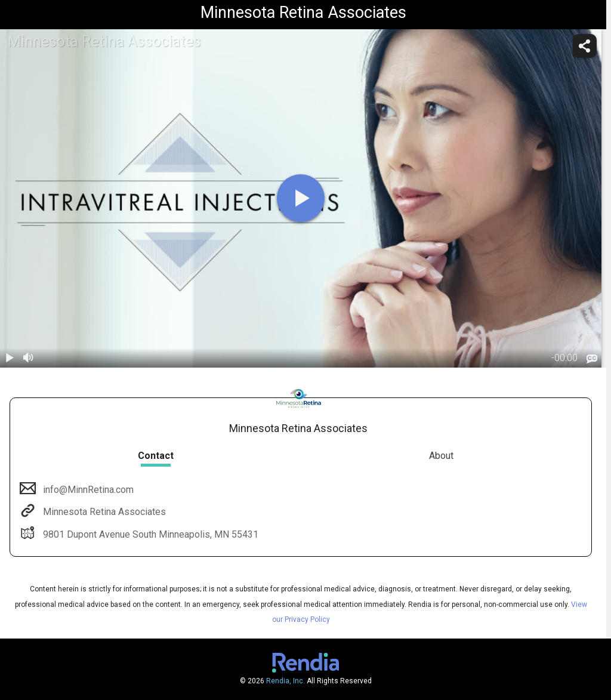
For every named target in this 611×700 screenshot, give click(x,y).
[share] (585, 46)
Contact (156, 456)
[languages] (592, 359)
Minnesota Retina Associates (103, 512)
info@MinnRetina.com (87, 490)
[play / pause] (10, 358)
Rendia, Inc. (286, 681)
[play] (301, 198)
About (441, 456)
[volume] (29, 358)
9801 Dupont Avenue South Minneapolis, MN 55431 (149, 534)
